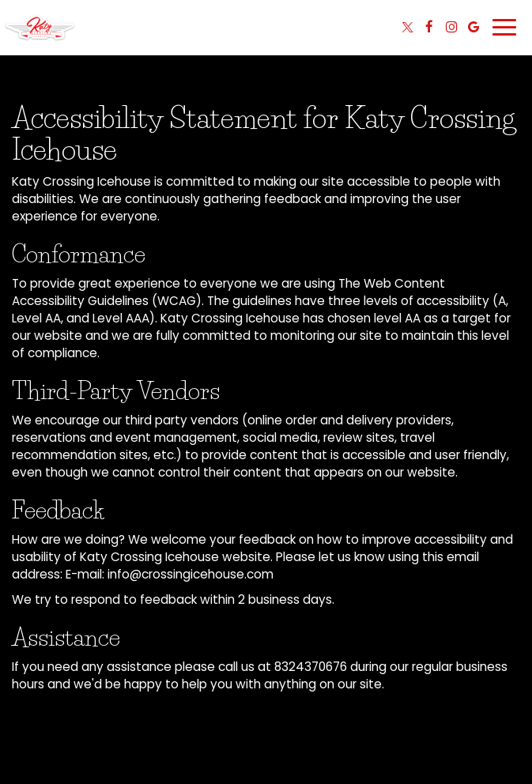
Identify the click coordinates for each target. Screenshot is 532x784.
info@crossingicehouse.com (191, 574)
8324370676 (311, 667)
